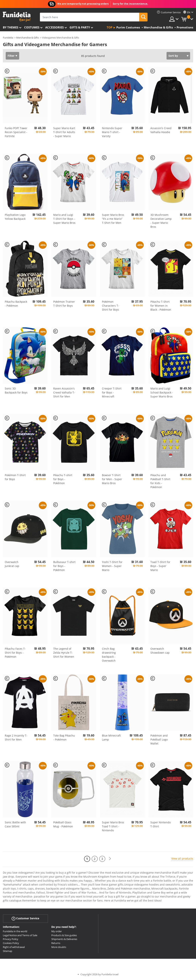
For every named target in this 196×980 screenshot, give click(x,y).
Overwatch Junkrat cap (12, 564)
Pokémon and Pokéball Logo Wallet (159, 739)
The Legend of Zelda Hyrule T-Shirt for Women (64, 653)
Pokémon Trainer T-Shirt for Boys (64, 304)
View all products (182, 859)
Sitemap (8, 951)
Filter (11, 56)
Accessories (54, 27)
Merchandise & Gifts (27, 38)
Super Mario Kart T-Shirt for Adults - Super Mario (64, 132)
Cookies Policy (11, 943)
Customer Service (25, 918)
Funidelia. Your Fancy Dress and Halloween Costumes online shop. (17, 17)
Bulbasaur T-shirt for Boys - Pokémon (64, 566)
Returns (56, 943)
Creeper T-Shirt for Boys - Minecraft (112, 392)
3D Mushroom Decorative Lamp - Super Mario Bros (161, 221)
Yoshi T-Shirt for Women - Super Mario (112, 566)
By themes (11, 27)
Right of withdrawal (14, 947)
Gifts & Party (80, 27)
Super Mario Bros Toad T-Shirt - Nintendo (113, 826)
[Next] (110, 859)
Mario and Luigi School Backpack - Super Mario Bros (162, 392)
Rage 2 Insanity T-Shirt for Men (16, 737)
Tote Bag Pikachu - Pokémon (64, 737)
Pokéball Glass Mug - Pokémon (63, 824)
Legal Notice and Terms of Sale (20, 935)
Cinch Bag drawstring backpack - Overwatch (109, 655)
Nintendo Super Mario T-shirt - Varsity (112, 132)
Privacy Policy (11, 939)
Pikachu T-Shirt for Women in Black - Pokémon (161, 306)
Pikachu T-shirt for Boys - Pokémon (63, 479)
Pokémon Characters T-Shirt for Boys (110, 306)
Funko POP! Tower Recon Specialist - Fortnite (16, 132)
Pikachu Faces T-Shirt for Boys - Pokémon (15, 653)
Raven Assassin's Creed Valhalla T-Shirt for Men (64, 392)
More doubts (59, 947)
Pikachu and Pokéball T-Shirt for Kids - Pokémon (160, 481)
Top (110, 27)
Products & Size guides (64, 935)
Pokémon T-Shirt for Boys (15, 477)
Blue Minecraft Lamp (111, 737)
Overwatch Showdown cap (160, 651)
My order (57, 931)
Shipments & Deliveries (64, 939)
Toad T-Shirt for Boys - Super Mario (160, 566)
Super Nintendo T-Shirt (161, 824)
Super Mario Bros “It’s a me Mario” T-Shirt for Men (113, 219)
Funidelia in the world (15, 931)
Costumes (32, 27)
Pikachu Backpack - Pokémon (16, 304)
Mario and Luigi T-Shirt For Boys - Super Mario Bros (64, 219)
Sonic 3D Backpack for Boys (16, 390)
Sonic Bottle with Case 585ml (15, 824)
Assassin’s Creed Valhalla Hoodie (161, 130)
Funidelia (8, 38)
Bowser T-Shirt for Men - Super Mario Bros (112, 479)
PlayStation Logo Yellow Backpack (15, 217)
